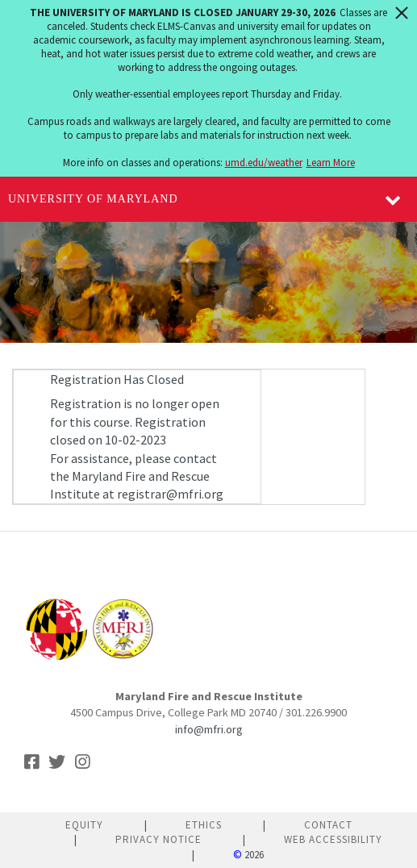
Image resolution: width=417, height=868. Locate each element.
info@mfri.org (209, 729)
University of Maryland (93, 199)
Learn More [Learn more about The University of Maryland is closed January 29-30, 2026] (331, 163)
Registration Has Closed (117, 379)
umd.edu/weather (264, 163)
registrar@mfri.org (170, 494)
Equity (84, 825)
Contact (328, 825)
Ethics (204, 825)
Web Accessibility (333, 839)
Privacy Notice (158, 839)
